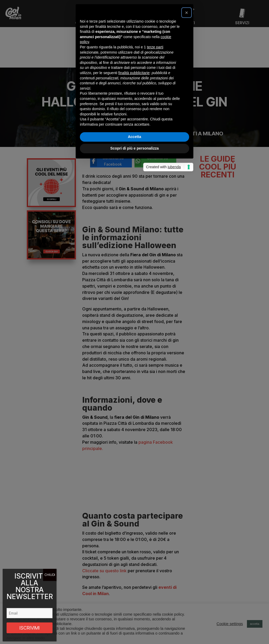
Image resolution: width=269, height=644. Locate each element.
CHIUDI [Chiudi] (50, 575)
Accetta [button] (135, 377)
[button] (187, 253)
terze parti (155, 288)
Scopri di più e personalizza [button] (134, 389)
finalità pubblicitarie (134, 314)
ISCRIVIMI (30, 628)
